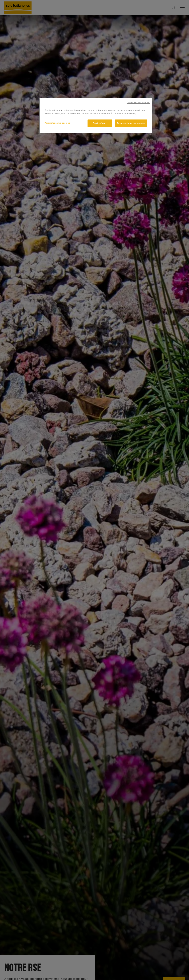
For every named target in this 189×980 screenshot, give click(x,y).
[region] (96, 116)
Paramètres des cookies (57, 123)
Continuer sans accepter (138, 103)
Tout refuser (100, 123)
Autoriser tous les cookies (131, 123)
